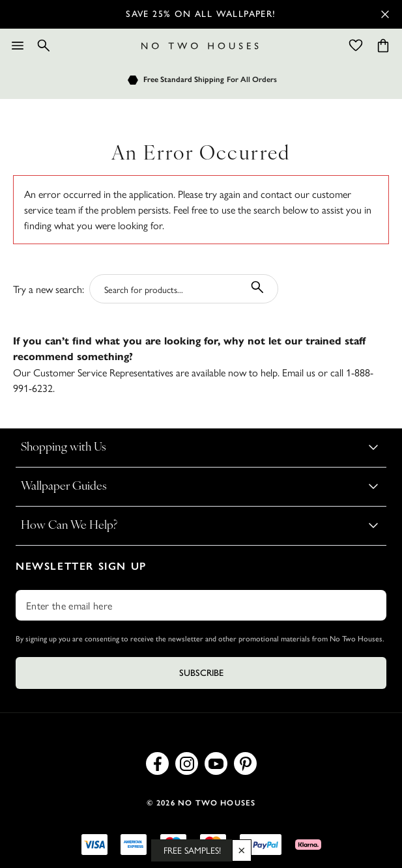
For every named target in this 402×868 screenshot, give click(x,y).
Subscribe (201, 673)
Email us (299, 372)
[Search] (44, 46)
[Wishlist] (356, 46)
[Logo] (200, 46)
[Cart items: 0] (383, 46)
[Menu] (18, 46)
